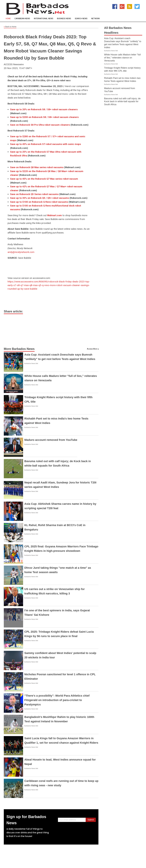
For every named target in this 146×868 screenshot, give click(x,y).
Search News (81, 19)
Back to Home (10, 27)
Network (96, 19)
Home (8, 19)
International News (44, 19)
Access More (92, 349)
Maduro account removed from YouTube (51, 440)
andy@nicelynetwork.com (21, 252)
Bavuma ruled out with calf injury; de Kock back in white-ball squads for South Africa (122, 102)
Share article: (13, 311)
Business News (64, 19)
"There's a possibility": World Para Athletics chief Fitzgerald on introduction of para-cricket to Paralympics (57, 700)
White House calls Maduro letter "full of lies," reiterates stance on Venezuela (122, 58)
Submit (91, 820)
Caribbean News (22, 19)
